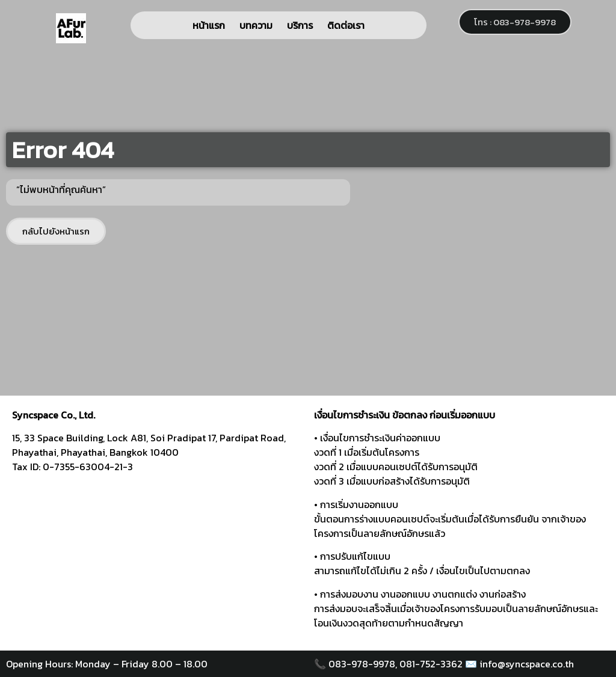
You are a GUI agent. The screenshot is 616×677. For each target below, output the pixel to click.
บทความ (256, 25)
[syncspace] (157, 559)
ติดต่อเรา (346, 25)
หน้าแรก (209, 25)
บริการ (300, 25)
